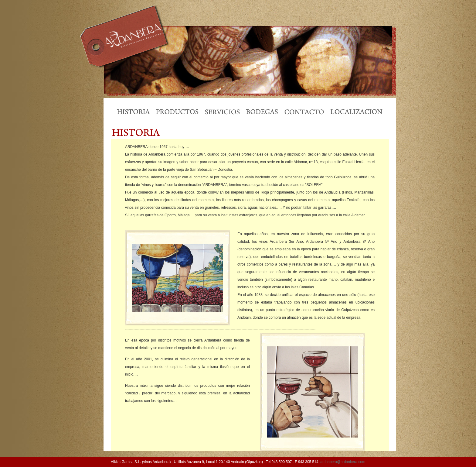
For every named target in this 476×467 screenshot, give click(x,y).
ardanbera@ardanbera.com (343, 462)
